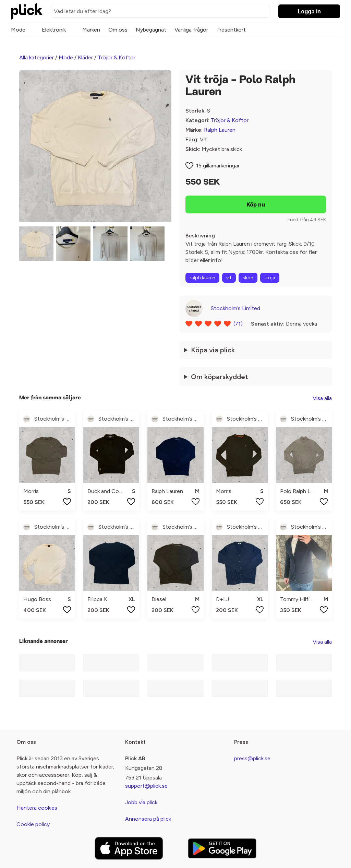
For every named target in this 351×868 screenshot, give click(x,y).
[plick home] (27, 11)
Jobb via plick (141, 802)
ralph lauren (202, 278)
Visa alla (322, 398)
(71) (238, 324)
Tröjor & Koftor (117, 57)
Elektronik (54, 30)
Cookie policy (33, 824)
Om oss (118, 30)
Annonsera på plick (148, 819)
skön (248, 278)
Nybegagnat (151, 30)
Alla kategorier (37, 57)
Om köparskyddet (220, 377)
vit (229, 278)
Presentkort (231, 30)
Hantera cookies (37, 808)
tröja (270, 278)
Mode (18, 30)
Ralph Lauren (220, 130)
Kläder (85, 57)
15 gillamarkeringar (218, 166)
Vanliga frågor (191, 30)
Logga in (309, 11)
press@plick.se (252, 758)
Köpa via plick (213, 350)
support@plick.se (146, 786)
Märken (91, 30)
